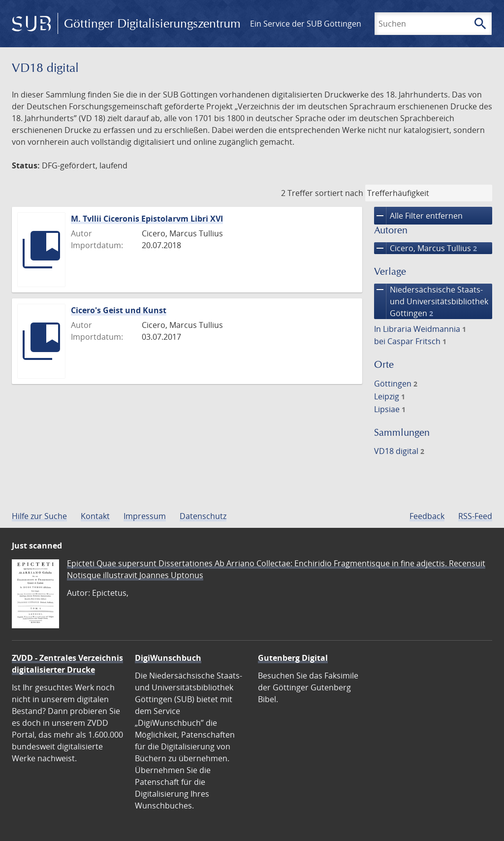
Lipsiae (390, 409)
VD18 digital (399, 451)
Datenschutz (203, 516)
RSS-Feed (475, 516)
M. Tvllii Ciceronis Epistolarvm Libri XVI (147, 219)
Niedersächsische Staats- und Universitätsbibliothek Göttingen (431, 301)
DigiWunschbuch (168, 658)
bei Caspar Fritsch (410, 341)
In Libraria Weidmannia (420, 329)
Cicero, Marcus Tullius (425, 248)
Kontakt (95, 516)
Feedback (427, 516)
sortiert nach (339, 193)
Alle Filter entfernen (418, 216)
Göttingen (396, 384)
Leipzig (390, 396)
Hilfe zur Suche (39, 516)
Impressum (145, 516)
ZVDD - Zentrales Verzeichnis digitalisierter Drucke (67, 664)
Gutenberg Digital (293, 658)
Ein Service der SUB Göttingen (306, 24)
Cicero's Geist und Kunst (119, 310)
